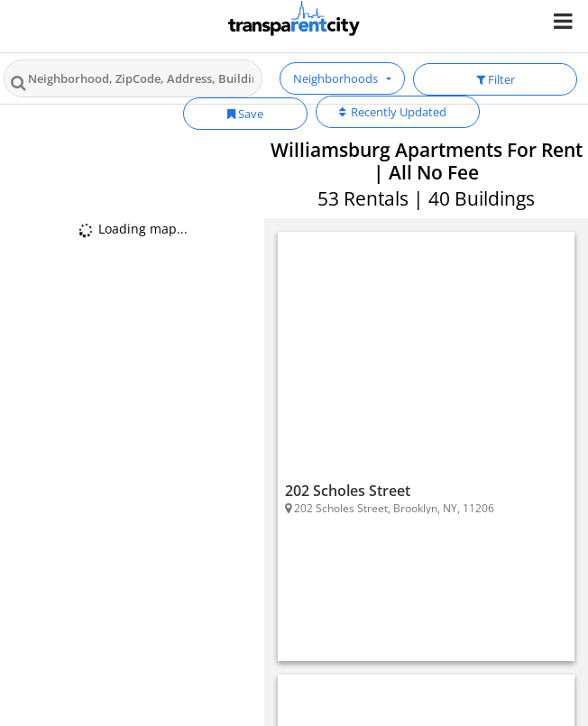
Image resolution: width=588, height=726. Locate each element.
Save (245, 114)
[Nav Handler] (565, 20)
